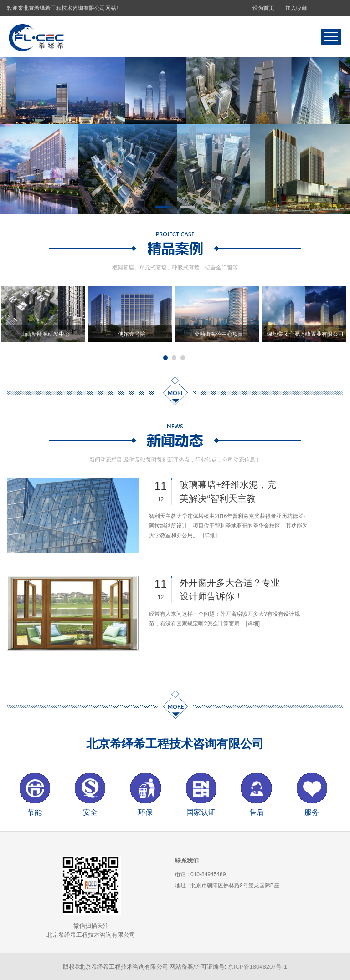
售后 (257, 812)
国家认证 (201, 812)
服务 (312, 812)
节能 (35, 812)
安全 (90, 812)
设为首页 (263, 8)
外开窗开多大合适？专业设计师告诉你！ (230, 589)
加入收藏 (296, 8)
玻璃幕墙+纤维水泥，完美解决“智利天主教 (228, 492)
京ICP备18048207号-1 (257, 967)
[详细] (210, 535)
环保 (145, 812)
